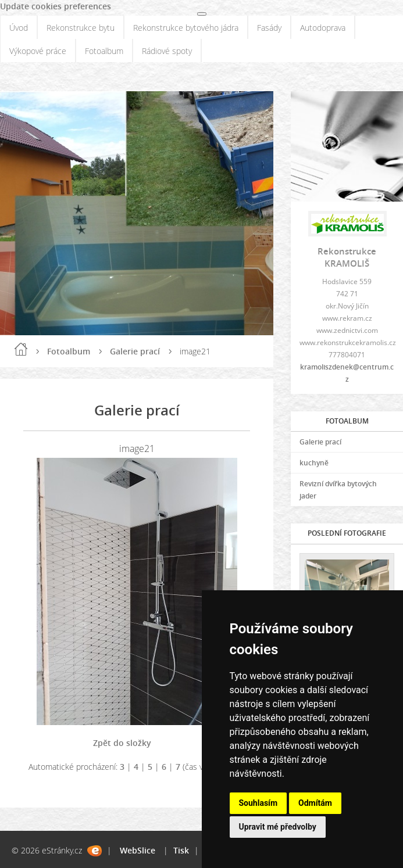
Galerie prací (135, 351)
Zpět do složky (122, 743)
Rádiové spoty (167, 51)
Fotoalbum (104, 51)
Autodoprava (323, 28)
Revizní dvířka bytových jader (338, 490)
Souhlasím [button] (258, 803)
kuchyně (314, 463)
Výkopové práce (38, 51)
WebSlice (138, 850)
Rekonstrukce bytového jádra (186, 28)
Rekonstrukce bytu (81, 28)
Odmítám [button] (315, 803)
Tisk (181, 850)
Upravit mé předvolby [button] (278, 827)
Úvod (19, 28)
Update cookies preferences (56, 6)
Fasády (269, 28)
